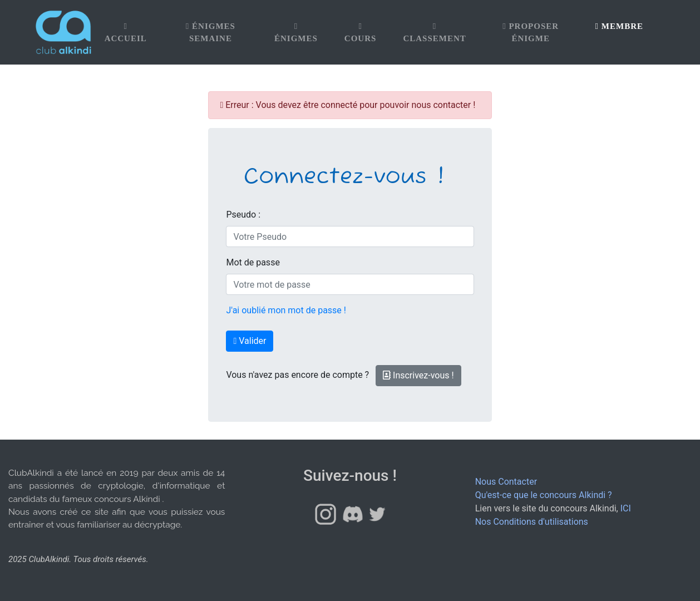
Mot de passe (253, 262)
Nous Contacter (506, 482)
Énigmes (296, 33)
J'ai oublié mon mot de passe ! (286, 310)
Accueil (126, 33)
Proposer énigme (531, 33)
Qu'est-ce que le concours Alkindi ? (544, 495)
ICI (626, 508)
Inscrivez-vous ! (418, 375)
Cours (361, 33)
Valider (250, 341)
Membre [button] (619, 26)
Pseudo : (243, 215)
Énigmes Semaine (211, 33)
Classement (434, 33)
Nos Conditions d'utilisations (532, 522)
